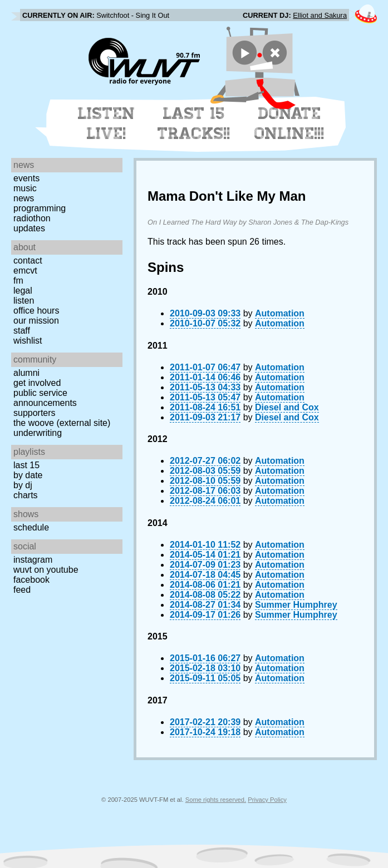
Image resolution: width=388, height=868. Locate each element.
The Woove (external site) (62, 423)
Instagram (33, 560)
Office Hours (36, 311)
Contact (28, 261)
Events (26, 178)
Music (25, 188)
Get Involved (37, 383)
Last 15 (26, 465)
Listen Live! (107, 123)
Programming (40, 208)
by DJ (23, 485)
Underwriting (38, 433)
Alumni (26, 373)
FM (18, 281)
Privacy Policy (267, 800)
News (24, 198)
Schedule (31, 527)
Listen (24, 301)
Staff (22, 331)
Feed (22, 590)
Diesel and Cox (287, 407)
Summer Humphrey (296, 605)
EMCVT (25, 271)
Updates (29, 228)
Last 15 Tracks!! (194, 123)
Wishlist (28, 341)
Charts (26, 495)
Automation (280, 313)
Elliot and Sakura (320, 15)
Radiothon (32, 218)
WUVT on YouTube (46, 570)
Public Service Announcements (45, 398)
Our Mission (36, 321)
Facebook (31, 580)
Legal (23, 291)
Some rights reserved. (216, 800)
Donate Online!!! (289, 123)
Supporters (35, 413)
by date (28, 475)
